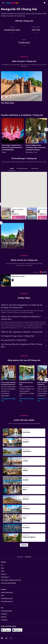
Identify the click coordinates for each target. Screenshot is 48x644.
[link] (19, 219)
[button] (3, 3)
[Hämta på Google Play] (6, 630)
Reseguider (20, 557)
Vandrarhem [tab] (35, 169)
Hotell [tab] (12, 169)
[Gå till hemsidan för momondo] (12, 3)
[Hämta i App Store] (17, 630)
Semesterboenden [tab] (22, 169)
